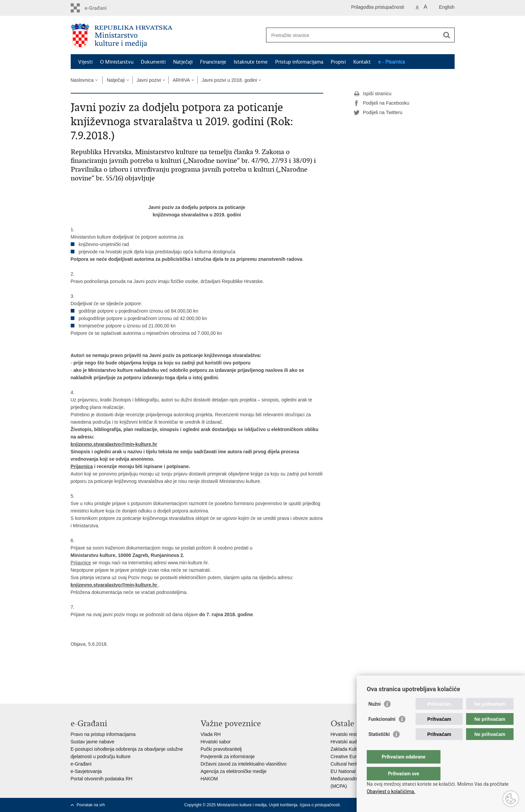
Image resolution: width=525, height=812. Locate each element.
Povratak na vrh (91, 805)
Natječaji (183, 62)
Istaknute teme (251, 62)
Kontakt (362, 62)
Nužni (374, 717)
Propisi (338, 62)
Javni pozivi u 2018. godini (229, 80)
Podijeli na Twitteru (378, 113)
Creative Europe (348, 756)
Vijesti (85, 62)
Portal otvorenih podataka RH (102, 779)
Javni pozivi (149, 80)
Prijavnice (81, 563)
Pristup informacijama (299, 62)
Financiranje (213, 62)
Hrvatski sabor (216, 742)
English (447, 7)
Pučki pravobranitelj (221, 749)
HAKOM (209, 779)
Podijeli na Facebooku (382, 103)
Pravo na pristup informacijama (103, 734)
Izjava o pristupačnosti (320, 805)
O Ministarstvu (117, 62)
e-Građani (81, 764)
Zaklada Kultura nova (353, 749)
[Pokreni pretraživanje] (447, 35)
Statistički (379, 748)
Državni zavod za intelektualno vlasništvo (244, 764)
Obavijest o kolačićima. (391, 791)
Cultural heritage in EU (354, 764)
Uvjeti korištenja (283, 805)
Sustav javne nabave (93, 742)
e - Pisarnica (391, 62)
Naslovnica (82, 80)
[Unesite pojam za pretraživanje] (353, 35)
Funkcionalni (382, 733)
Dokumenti (153, 62)
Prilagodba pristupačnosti (378, 7)
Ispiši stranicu (373, 94)
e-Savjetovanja (86, 771)
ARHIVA (181, 80)
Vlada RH (211, 734)
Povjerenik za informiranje (228, 756)
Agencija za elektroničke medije (234, 771)
